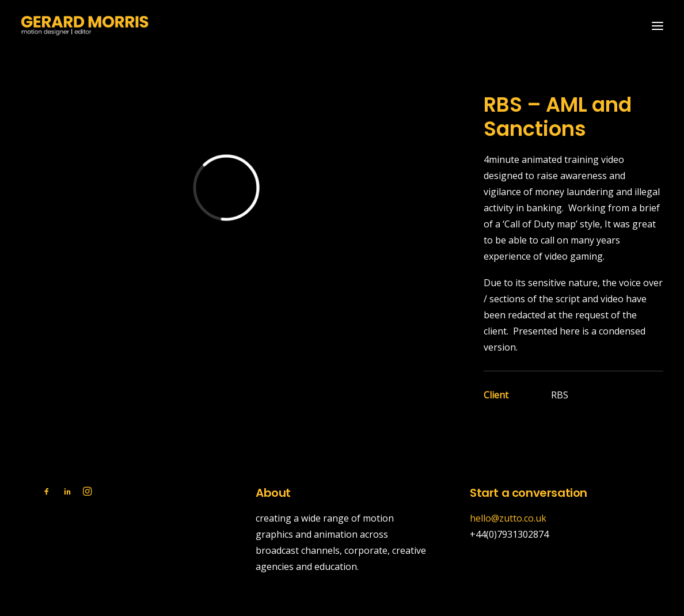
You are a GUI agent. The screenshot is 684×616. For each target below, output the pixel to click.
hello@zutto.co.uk (508, 518)
